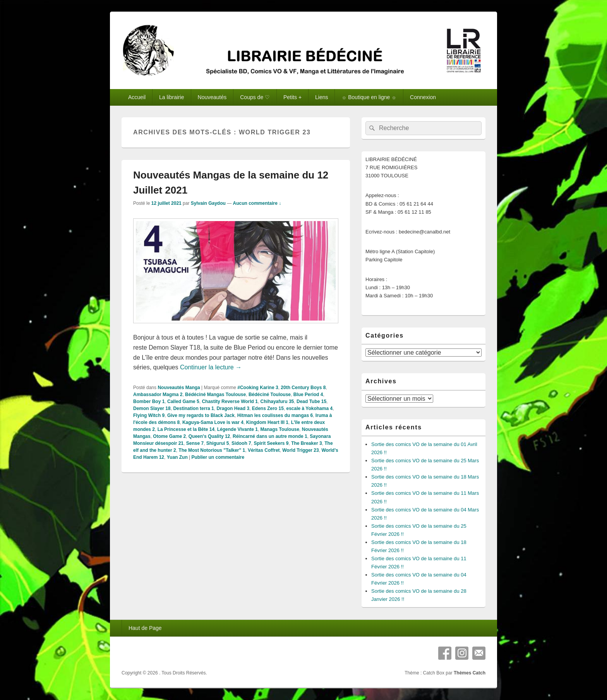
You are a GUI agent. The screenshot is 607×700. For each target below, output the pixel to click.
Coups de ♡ (255, 97)
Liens (322, 97)
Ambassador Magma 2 (158, 395)
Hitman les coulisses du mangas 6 (275, 415)
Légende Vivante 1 (237, 429)
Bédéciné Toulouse (270, 395)
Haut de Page (145, 628)
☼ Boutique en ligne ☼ (369, 97)
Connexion (423, 97)
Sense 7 (195, 443)
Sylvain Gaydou (208, 203)
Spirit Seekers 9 (271, 443)
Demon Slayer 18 (152, 408)
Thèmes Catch (470, 673)
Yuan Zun (177, 457)
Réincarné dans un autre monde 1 (270, 436)
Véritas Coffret (264, 450)
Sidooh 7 (241, 443)
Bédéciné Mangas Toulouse (215, 395)
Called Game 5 (183, 401)
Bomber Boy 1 (149, 401)
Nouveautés (212, 97)
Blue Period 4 (308, 395)
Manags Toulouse (280, 429)
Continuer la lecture (211, 367)
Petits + (292, 97)
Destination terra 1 (193, 408)
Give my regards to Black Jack (201, 415)
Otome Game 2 (169, 436)
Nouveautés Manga (179, 388)
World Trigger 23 (300, 450)
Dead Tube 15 (311, 401)
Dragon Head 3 (233, 408)
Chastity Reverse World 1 (230, 401)
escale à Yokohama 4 (310, 408)
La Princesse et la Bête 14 (186, 429)
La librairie (172, 97)
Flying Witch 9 (149, 415)
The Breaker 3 (306, 443)
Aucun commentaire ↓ (257, 203)
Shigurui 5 (218, 443)
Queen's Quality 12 (209, 436)
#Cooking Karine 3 (258, 388)
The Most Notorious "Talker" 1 (212, 450)
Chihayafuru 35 (277, 401)
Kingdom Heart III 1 (267, 422)
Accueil (137, 97)
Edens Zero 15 (268, 408)
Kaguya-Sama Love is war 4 (213, 422)
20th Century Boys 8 (303, 388)
